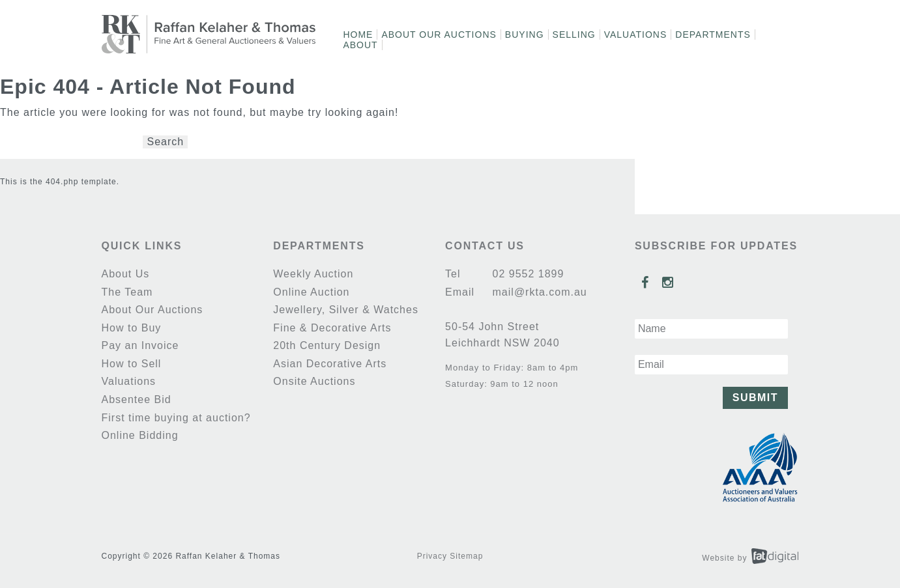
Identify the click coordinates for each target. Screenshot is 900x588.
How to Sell (132, 364)
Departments (713, 35)
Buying (525, 35)
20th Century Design (327, 345)
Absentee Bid (137, 399)
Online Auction (311, 292)
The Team (127, 292)
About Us (126, 274)
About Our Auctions (439, 35)
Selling (574, 35)
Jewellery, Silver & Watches (346, 310)
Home (358, 35)
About (360, 45)
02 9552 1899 (526, 274)
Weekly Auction (313, 274)
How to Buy (132, 328)
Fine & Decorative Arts (332, 328)
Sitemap (466, 556)
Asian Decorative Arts (330, 364)
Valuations (636, 35)
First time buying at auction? (176, 418)
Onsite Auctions (314, 381)
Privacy (432, 556)
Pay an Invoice (140, 345)
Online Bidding (140, 435)
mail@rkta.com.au (538, 292)
